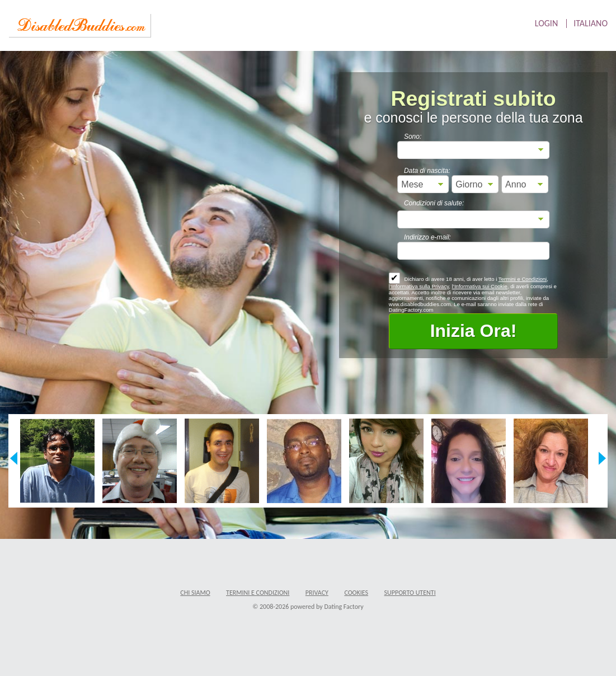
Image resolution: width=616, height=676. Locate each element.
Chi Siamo (195, 593)
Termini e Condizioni (523, 279)
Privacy (317, 593)
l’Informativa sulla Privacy (419, 286)
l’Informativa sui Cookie (480, 286)
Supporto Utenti (410, 593)
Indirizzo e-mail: (427, 237)
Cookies (356, 593)
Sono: (413, 137)
